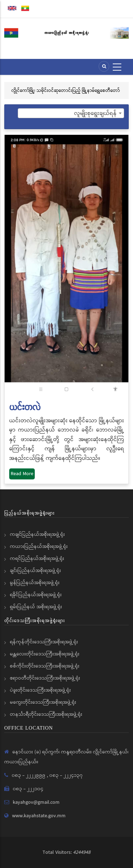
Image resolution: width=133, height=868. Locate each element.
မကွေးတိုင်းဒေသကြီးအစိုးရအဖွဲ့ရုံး (43, 702)
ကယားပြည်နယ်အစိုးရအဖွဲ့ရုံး (39, 546)
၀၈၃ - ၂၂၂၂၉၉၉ (29, 775)
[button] (66, 265)
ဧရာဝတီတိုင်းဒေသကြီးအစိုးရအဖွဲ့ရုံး (45, 678)
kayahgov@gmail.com (36, 802)
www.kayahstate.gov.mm (39, 816)
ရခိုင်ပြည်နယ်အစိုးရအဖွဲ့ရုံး (36, 595)
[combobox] (71, 113)
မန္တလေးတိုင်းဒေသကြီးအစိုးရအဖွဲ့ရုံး (45, 654)
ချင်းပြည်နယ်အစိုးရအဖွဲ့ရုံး (35, 571)
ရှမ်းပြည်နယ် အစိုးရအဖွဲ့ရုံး (36, 607)
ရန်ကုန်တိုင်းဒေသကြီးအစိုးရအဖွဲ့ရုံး (44, 642)
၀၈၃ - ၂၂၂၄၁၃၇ (66, 775)
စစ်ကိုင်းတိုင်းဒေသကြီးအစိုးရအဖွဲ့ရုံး (45, 666)
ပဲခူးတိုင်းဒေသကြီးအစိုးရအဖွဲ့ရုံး (40, 690)
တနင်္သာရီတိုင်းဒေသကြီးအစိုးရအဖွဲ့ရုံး (46, 714)
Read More (22, 474)
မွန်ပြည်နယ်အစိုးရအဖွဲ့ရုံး (35, 583)
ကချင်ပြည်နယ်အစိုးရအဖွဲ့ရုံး (37, 534)
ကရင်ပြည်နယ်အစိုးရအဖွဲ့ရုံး (37, 559)
